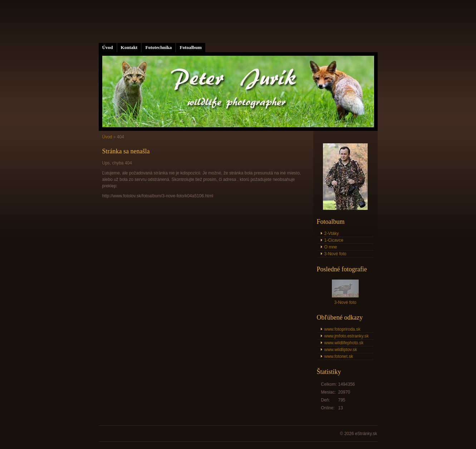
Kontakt (129, 47)
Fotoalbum (191, 47)
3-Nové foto (335, 254)
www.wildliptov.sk (341, 350)
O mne (331, 247)
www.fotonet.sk (339, 356)
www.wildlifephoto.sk (344, 343)
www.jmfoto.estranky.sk (347, 336)
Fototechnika (158, 47)
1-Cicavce (334, 240)
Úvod (108, 47)
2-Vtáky (332, 233)
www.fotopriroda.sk (342, 329)
